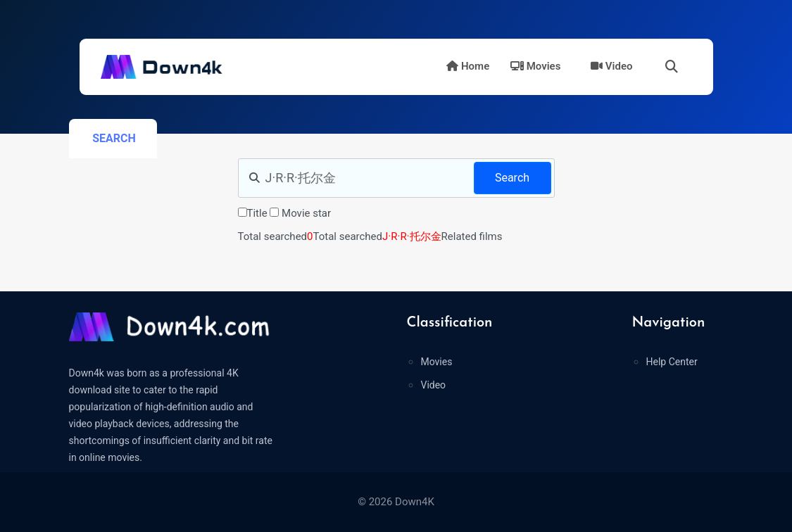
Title (257, 213)
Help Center (671, 362)
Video (611, 66)
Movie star (306, 213)
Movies (535, 66)
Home (468, 66)
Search (512, 178)
